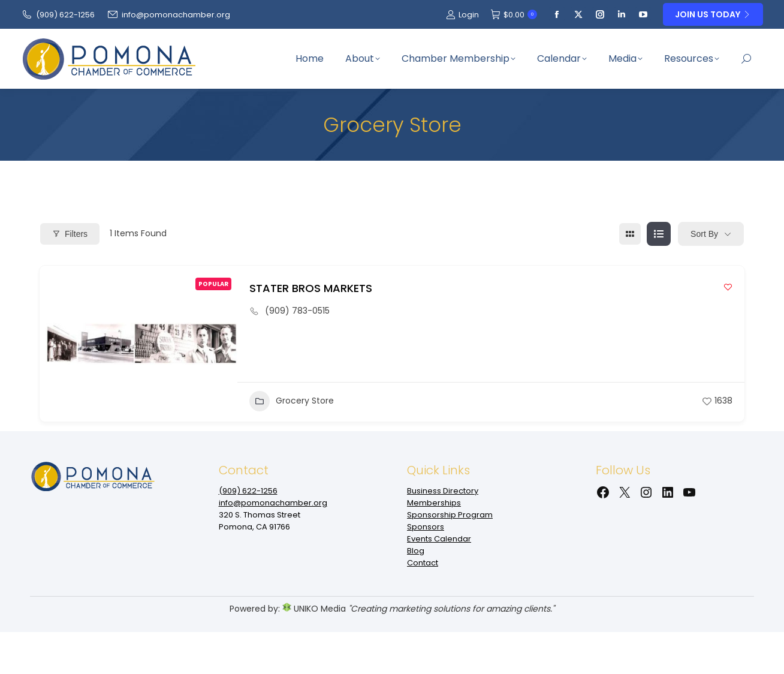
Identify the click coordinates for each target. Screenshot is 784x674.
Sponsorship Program (450, 515)
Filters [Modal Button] (70, 234)
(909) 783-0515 (297, 311)
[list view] (659, 234)
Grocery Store (292, 401)
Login (462, 15)
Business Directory (443, 491)
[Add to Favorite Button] (728, 287)
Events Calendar (439, 539)
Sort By (704, 234)
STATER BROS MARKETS (311, 288)
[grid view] (630, 234)
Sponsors (426, 527)
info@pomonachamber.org (168, 15)
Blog (416, 551)
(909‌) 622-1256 (58, 15)
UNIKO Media (314, 609)
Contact (423, 563)
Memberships (434, 503)
